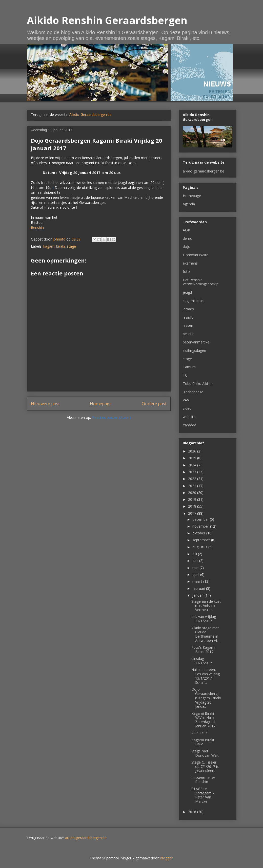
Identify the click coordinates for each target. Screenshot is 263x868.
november (201, 526)
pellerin (189, 334)
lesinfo (188, 317)
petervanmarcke (196, 342)
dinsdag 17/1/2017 (202, 661)
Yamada (189, 425)
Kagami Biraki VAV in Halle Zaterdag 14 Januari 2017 (203, 720)
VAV (186, 400)
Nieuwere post (45, 404)
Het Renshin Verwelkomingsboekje (201, 282)
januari (198, 595)
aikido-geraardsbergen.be (204, 171)
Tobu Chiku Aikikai (198, 384)
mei (196, 568)
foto (186, 272)
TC (185, 375)
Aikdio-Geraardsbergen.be (90, 114)
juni (196, 561)
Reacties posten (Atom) (111, 417)
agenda (189, 204)
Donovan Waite (196, 255)
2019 (193, 499)
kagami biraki (54, 246)
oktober (199, 533)
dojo (187, 246)
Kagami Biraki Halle (203, 742)
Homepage (101, 404)
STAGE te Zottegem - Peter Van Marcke (203, 795)
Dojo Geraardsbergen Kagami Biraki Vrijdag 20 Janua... (206, 698)
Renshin (37, 227)
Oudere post (154, 404)
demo (188, 238)
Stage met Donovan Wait (205, 753)
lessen (188, 325)
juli (195, 554)
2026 (193, 451)
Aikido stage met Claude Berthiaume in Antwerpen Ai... (205, 634)
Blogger (166, 858)
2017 (193, 513)
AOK (186, 230)
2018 (193, 506)
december (201, 519)
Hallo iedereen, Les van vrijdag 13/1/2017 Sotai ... (206, 676)
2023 (193, 472)
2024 (193, 465)
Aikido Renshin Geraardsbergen (107, 20)
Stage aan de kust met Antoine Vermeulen (206, 606)
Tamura (189, 367)
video (187, 408)
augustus (200, 547)
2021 (193, 486)
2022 (193, 479)
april (196, 574)
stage (71, 246)
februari (199, 588)
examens (190, 263)
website (189, 417)
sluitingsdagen (194, 350)
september (202, 540)
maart (198, 581)
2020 (193, 493)
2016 (193, 812)
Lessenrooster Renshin (203, 780)
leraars (188, 309)
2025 (193, 458)
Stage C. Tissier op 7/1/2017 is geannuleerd (205, 766)
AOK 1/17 (199, 733)
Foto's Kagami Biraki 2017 (203, 649)
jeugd (187, 292)
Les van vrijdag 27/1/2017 (204, 619)
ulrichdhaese (193, 392)
